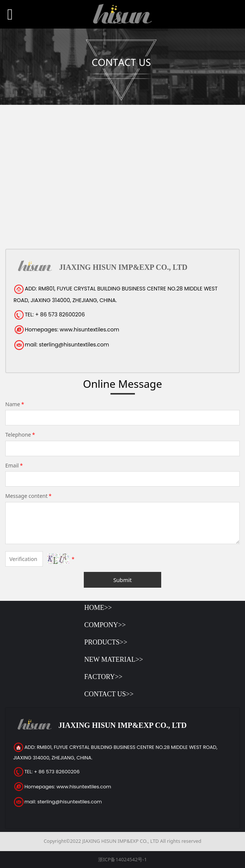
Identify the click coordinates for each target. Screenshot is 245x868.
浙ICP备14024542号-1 (122, 859)
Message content (29, 496)
